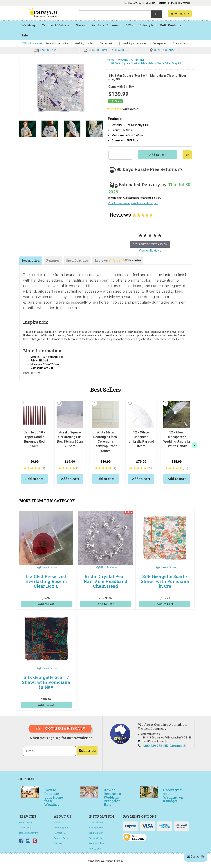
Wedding (29, 25)
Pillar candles (180, 43)
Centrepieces (159, 43)
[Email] (49, 751)
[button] (24, 403)
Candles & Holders (57, 25)
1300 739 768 (134, 3)
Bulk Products (172, 25)
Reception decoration (57, 43)
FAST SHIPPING (49, 50)
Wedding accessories (135, 43)
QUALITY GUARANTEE (167, 50)
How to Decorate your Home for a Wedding (54, 797)
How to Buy (95, 849)
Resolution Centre (29, 833)
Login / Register (158, 3)
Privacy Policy (96, 828)
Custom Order (61, 838)
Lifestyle (148, 25)
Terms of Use (96, 822)
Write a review (131, 109)
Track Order (25, 828)
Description (31, 260)
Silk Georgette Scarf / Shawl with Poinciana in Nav (46, 682)
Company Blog (62, 828)
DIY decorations (108, 43)
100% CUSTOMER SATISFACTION (108, 50)
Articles (58, 843)
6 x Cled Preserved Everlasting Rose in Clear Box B (46, 581)
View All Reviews (150, 251)
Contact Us (175, 746)
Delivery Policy (96, 838)
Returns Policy (96, 833)
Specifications (77, 260)
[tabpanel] (150, 239)
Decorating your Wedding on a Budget (173, 795)
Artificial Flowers (107, 25)
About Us (59, 822)
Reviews (118, 262)
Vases (82, 25)
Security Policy (96, 843)
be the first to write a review (150, 244)
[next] (194, 445)
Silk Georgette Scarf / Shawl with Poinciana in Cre (165, 581)
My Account (26, 822)
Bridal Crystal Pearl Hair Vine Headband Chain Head (105, 581)
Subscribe (87, 751)
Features (53, 260)
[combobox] (115, 14)
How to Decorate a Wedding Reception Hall (112, 797)
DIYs (130, 25)
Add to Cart (157, 155)
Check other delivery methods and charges (133, 203)
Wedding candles (84, 43)
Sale (25, 35)
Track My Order (180, 3)
